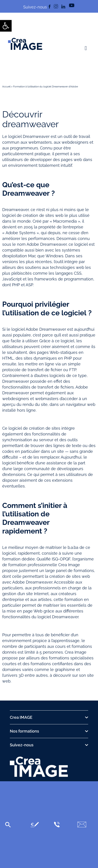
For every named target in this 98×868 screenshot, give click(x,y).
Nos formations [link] (24, 731)
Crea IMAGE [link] (21, 717)
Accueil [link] (6, 87)
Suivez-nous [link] (22, 745)
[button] (86, 48)
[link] (6, 26)
